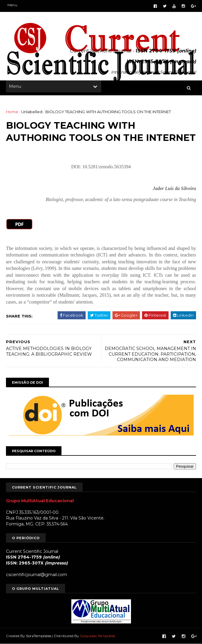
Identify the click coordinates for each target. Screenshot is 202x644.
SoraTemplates (39, 636)
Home (12, 112)
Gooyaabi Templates (98, 636)
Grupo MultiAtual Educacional (40, 501)
